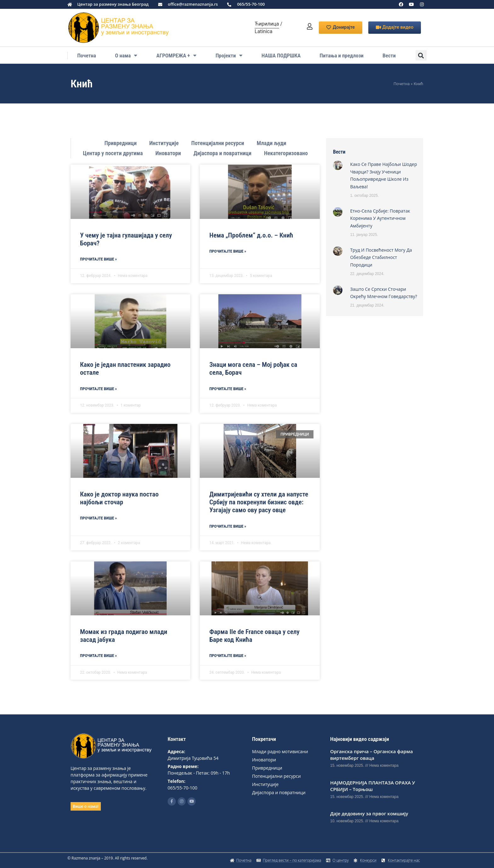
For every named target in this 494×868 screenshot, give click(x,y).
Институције (164, 143)
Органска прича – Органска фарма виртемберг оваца (371, 755)
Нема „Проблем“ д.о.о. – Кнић (251, 235)
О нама (126, 56)
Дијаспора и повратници (222, 153)
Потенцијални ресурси (218, 143)
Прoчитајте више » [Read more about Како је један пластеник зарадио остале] (98, 389)
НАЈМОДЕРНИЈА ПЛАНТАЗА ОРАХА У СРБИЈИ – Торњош (373, 786)
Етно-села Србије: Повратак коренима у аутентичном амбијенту (380, 218)
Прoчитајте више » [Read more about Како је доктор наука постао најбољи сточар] (98, 518)
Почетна (87, 56)
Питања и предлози (342, 56)
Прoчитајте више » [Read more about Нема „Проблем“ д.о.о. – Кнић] (228, 251)
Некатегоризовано (286, 153)
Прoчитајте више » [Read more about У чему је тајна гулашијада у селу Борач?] (98, 259)
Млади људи (272, 143)
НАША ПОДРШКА (281, 56)
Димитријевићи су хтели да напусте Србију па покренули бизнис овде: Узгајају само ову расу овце (259, 502)
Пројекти (229, 56)
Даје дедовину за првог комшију (369, 813)
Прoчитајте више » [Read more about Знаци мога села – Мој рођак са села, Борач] (228, 389)
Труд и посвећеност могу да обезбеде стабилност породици (381, 258)
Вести (389, 56)
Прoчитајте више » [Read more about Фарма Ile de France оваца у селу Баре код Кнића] (228, 656)
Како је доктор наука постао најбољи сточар (119, 498)
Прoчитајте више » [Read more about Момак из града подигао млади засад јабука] (98, 656)
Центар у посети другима (113, 153)
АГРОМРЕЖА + (176, 56)
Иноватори (168, 153)
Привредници (120, 143)
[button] (421, 55)
